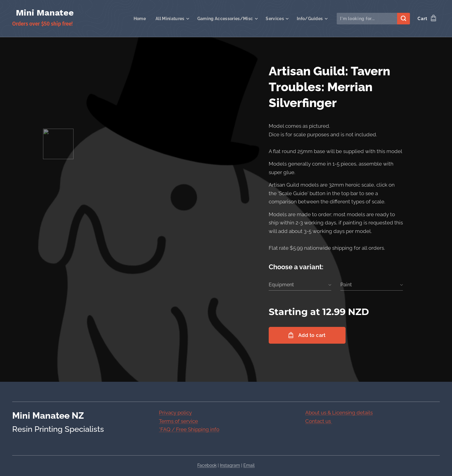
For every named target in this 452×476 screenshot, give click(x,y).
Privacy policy (175, 413)
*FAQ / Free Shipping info (189, 429)
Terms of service (178, 421)
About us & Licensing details (339, 413)
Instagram (230, 465)
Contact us (319, 421)
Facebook (207, 465)
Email (249, 465)
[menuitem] (135, 19)
